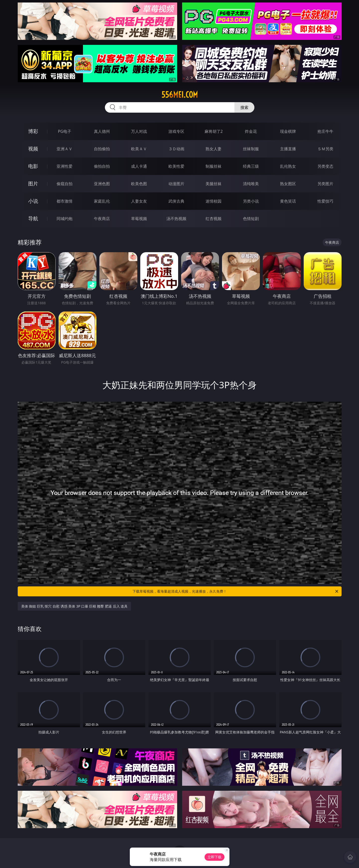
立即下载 (215, 857)
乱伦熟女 (288, 166)
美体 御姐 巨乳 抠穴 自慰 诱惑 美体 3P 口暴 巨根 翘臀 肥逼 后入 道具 (74, 606)
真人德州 (102, 131)
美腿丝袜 (214, 184)
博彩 (33, 131)
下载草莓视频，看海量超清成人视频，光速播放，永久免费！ (236, 591)
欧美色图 (139, 184)
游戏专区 (176, 131)
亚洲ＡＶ (65, 149)
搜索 (244, 107)
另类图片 (325, 184)
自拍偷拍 (102, 149)
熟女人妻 (214, 149)
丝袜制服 (251, 149)
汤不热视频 (176, 219)
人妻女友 (139, 201)
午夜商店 (102, 219)
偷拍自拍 (102, 166)
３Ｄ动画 (176, 149)
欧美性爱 (176, 166)
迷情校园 (214, 201)
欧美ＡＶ (139, 149)
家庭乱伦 (102, 201)
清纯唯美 (251, 184)
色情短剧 (251, 219)
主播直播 (288, 149)
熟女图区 (288, 184)
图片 (33, 184)
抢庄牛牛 (325, 131)
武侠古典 (176, 201)
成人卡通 (139, 166)
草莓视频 (139, 219)
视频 (33, 149)
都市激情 (65, 201)
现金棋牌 (288, 131)
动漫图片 (176, 184)
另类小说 (251, 201)
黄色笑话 (288, 201)
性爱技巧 (325, 201)
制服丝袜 (214, 166)
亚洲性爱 (65, 166)
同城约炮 (65, 219)
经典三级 (251, 166)
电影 (33, 166)
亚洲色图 (102, 184)
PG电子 (65, 131)
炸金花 (251, 131)
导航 (33, 218)
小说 (33, 201)
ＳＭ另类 (325, 149)
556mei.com (180, 95)
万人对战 (139, 131)
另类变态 (325, 166)
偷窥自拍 (65, 184)
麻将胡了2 (214, 131)
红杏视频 (214, 219)
